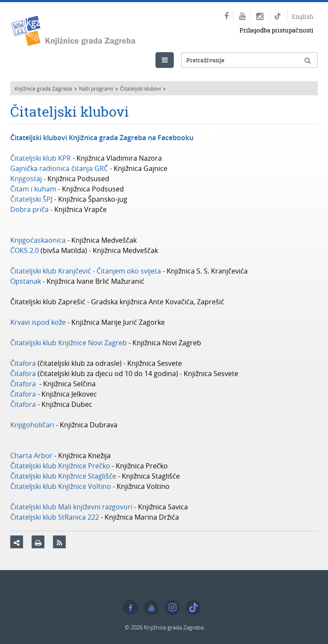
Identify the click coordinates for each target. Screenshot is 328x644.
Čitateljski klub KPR (41, 158)
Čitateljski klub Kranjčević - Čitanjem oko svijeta (86, 271)
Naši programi (96, 88)
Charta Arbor (31, 456)
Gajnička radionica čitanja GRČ (59, 168)
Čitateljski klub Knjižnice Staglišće (63, 476)
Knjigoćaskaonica (38, 240)
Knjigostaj (26, 179)
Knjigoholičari (32, 425)
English (303, 16)
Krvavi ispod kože (38, 322)
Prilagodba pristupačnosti (277, 30)
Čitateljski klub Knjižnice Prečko (60, 466)
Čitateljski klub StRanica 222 (55, 517)
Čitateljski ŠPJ (31, 199)
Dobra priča (29, 209)
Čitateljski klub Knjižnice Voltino (61, 486)
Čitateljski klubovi (141, 88)
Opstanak (26, 281)
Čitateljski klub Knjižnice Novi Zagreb (69, 343)
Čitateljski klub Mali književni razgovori (72, 507)
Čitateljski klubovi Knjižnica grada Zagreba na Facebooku (102, 138)
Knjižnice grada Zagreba (43, 88)
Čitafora (23, 363)
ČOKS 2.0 (25, 250)
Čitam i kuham (33, 189)
